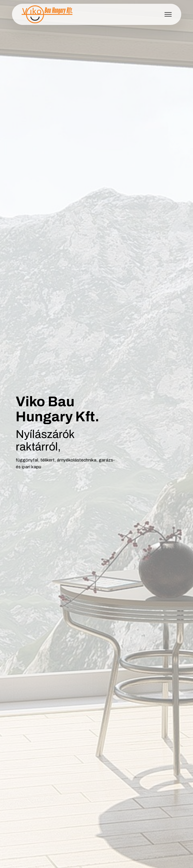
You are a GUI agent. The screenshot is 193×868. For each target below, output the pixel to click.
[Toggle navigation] (168, 14)
